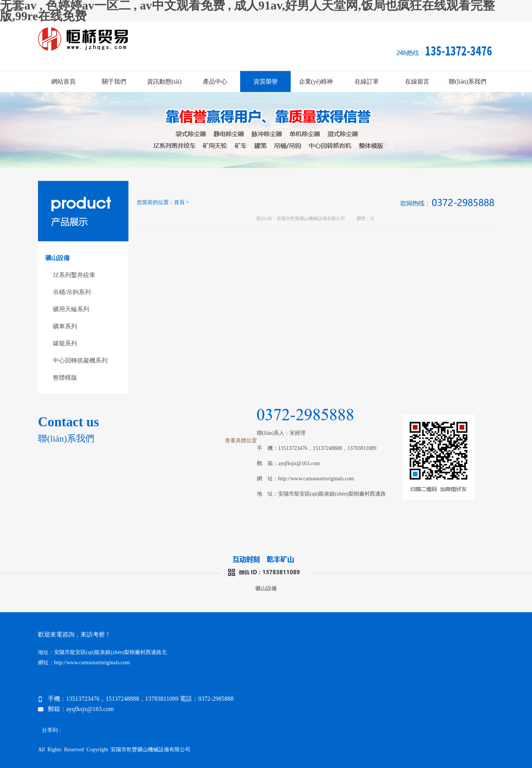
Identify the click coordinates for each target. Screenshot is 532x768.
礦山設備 (266, 588)
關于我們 (114, 82)
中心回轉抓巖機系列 (80, 360)
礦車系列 (65, 326)
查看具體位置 (241, 441)
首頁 (179, 202)
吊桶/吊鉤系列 (72, 292)
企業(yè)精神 (316, 82)
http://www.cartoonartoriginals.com (316, 479)
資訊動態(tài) (164, 82)
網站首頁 (63, 82)
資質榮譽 (266, 82)
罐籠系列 (65, 343)
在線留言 (417, 82)
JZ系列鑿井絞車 (74, 275)
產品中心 (215, 82)
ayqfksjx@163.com (299, 463)
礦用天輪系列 (71, 309)
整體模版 (65, 378)
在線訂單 (367, 82)
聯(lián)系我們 (468, 82)
